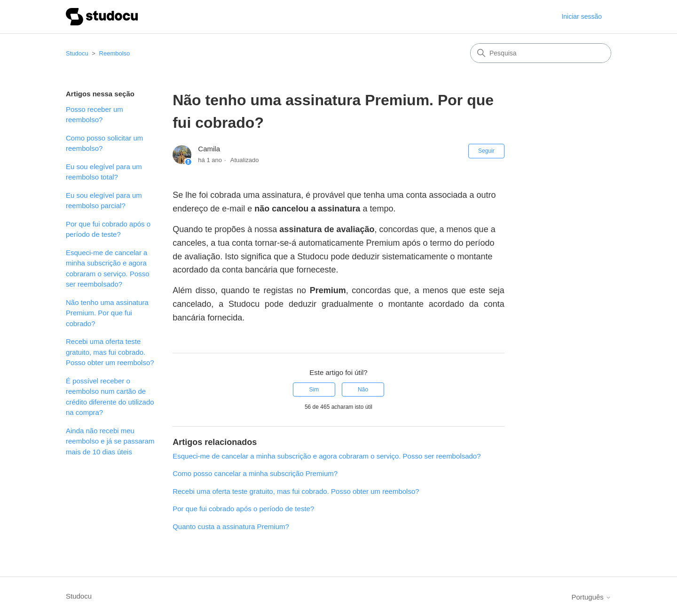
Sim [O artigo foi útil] (314, 390)
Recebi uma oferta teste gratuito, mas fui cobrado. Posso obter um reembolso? (110, 352)
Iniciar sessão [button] (582, 16)
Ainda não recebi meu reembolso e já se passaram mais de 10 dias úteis (110, 441)
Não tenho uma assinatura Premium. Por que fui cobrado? (107, 313)
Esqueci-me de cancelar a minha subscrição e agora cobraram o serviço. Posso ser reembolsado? (108, 269)
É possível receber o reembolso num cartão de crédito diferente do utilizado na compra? (110, 397)
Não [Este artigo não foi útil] (363, 390)
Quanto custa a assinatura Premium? (231, 526)
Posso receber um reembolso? (94, 115)
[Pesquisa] (541, 53)
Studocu (77, 53)
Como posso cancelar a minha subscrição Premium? (255, 473)
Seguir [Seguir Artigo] (486, 151)
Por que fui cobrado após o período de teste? (108, 229)
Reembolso (115, 53)
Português (591, 597)
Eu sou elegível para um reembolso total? (104, 172)
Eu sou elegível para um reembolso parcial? (104, 201)
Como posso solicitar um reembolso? (104, 143)
